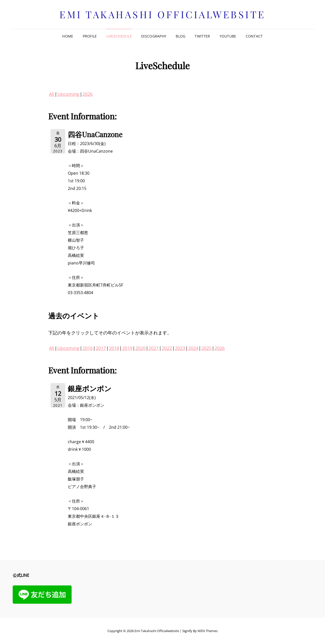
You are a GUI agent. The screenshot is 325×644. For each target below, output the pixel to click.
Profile (90, 36)
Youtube (228, 36)
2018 (114, 348)
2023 (180, 348)
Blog (181, 36)
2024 (193, 348)
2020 (140, 348)
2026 (88, 94)
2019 (127, 348)
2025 (206, 348)
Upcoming (68, 94)
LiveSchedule (119, 36)
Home (68, 36)
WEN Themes (208, 631)
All (52, 94)
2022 (167, 348)
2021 (154, 348)
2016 (88, 348)
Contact (254, 36)
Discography (154, 36)
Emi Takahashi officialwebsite (162, 14)
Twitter (202, 36)
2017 (101, 348)
